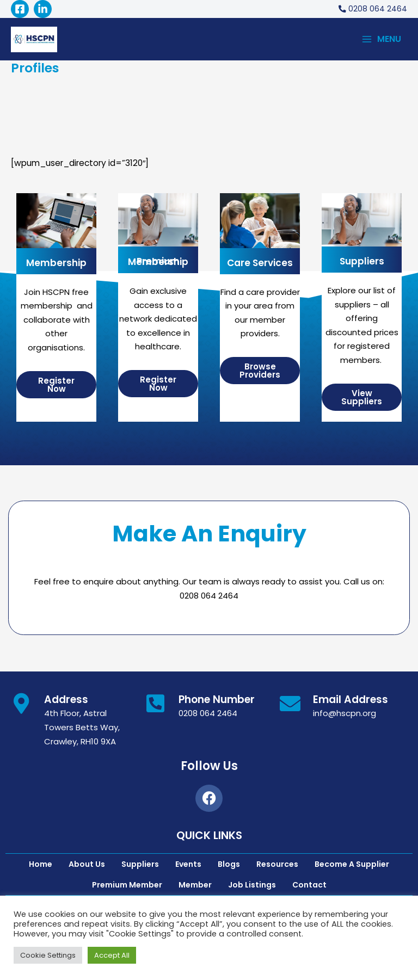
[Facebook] (20, 9)
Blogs (229, 866)
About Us (87, 866)
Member (195, 887)
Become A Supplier (352, 866)
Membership (56, 265)
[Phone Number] (156, 706)
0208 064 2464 (208, 716)
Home (41, 866)
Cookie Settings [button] (48, 955)
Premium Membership (158, 264)
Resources (277, 866)
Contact (309, 887)
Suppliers (362, 264)
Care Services (260, 265)
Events (188, 866)
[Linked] (43, 9)
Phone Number (217, 702)
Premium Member (127, 887)
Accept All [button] (112, 955)
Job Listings (252, 887)
